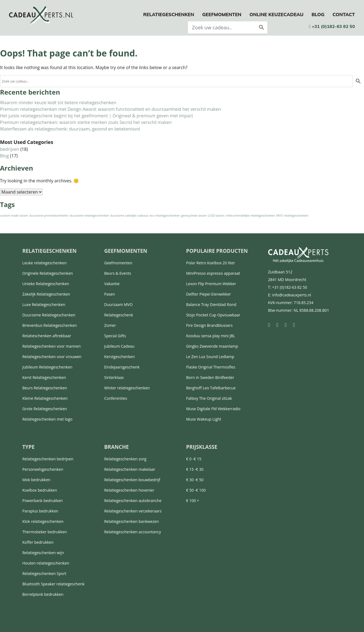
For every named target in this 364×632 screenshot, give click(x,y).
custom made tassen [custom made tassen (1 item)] (14, 216)
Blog (318, 14)
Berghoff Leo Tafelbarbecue (211, 388)
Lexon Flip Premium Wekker (211, 284)
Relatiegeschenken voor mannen (51, 346)
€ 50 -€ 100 (196, 490)
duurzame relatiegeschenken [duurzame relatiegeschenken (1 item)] (89, 216)
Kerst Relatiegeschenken (44, 377)
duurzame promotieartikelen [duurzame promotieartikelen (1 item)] (49, 216)
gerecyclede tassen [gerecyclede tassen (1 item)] (194, 216)
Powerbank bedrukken (42, 501)
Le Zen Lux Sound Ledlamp (210, 357)
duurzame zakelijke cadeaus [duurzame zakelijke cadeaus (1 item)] (129, 216)
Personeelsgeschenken (43, 469)
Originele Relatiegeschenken (48, 273)
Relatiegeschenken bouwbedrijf (132, 480)
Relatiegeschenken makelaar (130, 469)
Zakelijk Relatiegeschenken (46, 294)
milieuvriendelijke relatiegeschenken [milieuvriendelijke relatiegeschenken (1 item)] (250, 216)
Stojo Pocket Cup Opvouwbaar (213, 315)
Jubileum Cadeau (119, 346)
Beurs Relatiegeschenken (45, 388)
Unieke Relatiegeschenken (46, 284)
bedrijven (10, 149)
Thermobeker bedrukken (45, 532)
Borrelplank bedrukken (43, 594)
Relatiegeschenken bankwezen (131, 521)
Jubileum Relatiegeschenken (47, 367)
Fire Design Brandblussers (209, 325)
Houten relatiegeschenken (46, 563)
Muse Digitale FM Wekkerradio (213, 409)
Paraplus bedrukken (40, 511)
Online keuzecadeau (276, 14)
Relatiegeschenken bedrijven (48, 459)
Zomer (110, 325)
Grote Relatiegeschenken (45, 409)
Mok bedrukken (36, 480)
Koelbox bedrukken (40, 490)
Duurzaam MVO (118, 304)
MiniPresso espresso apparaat (213, 273)
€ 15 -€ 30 (195, 469)
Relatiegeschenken (169, 14)
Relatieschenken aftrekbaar (47, 336)
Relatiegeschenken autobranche (133, 501)
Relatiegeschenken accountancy (132, 532)
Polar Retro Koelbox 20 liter (210, 263)
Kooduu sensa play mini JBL (210, 336)
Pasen (109, 294)
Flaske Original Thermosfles (211, 367)
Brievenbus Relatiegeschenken (49, 325)
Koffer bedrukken (38, 542)
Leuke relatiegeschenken (44, 263)
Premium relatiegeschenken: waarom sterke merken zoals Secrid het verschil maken (86, 122)
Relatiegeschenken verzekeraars (133, 511)
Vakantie (112, 284)
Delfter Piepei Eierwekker (208, 294)
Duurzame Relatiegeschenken (49, 315)
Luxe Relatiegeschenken (44, 304)
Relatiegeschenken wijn (43, 553)
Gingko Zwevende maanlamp (212, 346)
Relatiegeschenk (118, 315)
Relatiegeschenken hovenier (129, 490)
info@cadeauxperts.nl (292, 295)
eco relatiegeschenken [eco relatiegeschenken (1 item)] (165, 216)
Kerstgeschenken (119, 357)
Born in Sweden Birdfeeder (210, 377)
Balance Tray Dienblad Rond (211, 304)
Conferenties (116, 398)
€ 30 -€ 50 (195, 480)
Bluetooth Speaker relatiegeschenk (53, 584)
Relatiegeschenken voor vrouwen (52, 357)
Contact (344, 14)
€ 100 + (192, 501)
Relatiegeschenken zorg (125, 459)
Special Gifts (115, 336)
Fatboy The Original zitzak (209, 398)
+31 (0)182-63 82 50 (332, 26)
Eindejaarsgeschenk (122, 367)
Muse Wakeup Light (204, 419)
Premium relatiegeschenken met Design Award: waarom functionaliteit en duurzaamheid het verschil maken (110, 109)
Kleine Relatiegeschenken (45, 398)
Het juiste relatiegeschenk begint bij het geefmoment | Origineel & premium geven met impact (97, 116)
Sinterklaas (114, 377)
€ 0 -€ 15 (194, 459)
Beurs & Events (117, 273)
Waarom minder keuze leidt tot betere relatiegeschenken (58, 103)
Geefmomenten (222, 14)
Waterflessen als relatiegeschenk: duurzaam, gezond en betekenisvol (70, 129)
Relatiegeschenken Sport (44, 573)
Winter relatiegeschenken (127, 388)
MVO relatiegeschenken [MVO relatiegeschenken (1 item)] (293, 216)
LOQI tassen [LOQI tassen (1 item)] (216, 216)
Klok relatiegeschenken (43, 521)
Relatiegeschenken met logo (47, 419)
